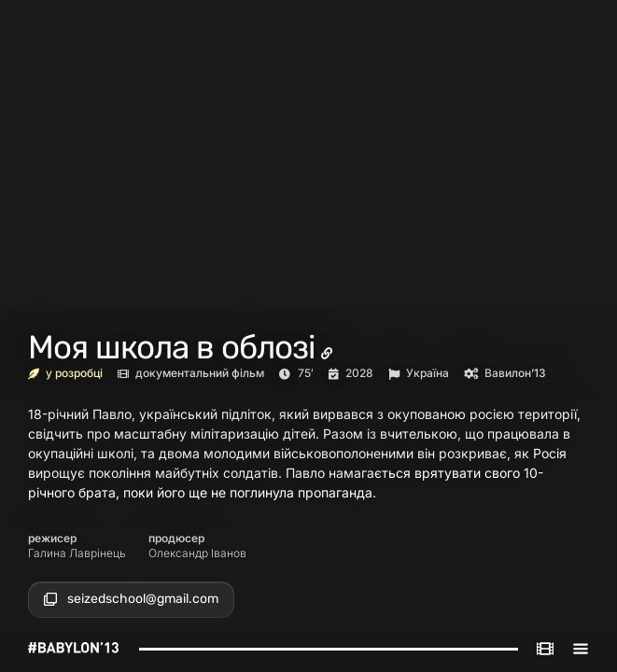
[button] (131, 599)
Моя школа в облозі (171, 347)
